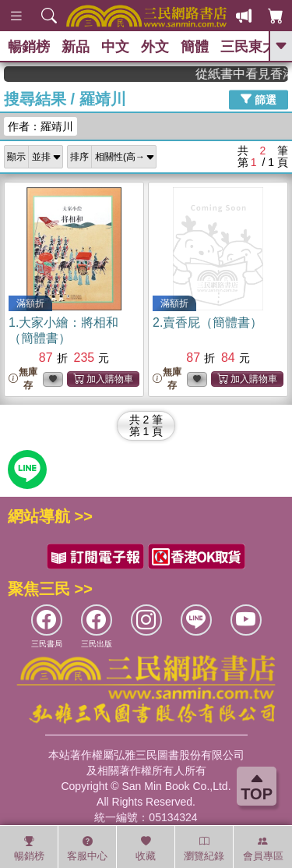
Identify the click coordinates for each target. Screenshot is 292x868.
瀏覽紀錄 (204, 849)
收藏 (146, 849)
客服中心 (87, 849)
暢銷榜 (29, 47)
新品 (76, 47)
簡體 (195, 47)
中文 (115, 47)
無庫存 (23, 379)
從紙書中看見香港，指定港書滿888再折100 (247, 74)
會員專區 (263, 849)
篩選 (259, 99)
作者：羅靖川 (40, 126)
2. (208, 322)
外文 (155, 47)
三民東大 (248, 47)
